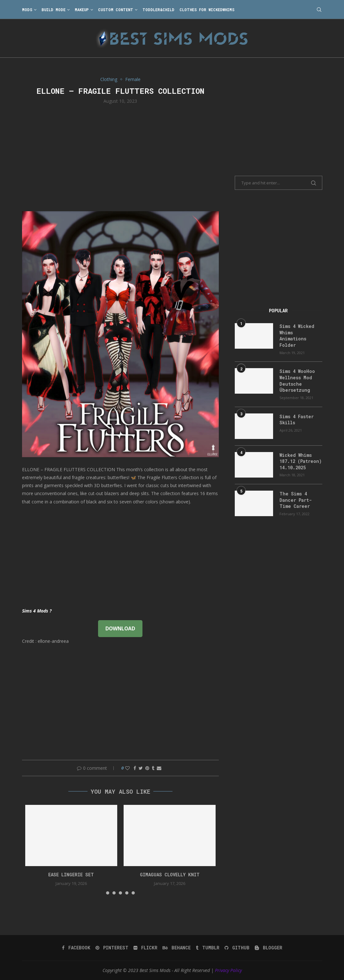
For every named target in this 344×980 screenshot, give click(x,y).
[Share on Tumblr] (153, 768)
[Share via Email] (159, 768)
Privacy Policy (228, 970)
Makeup (82, 10)
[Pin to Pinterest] (147, 768)
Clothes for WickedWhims (207, 10)
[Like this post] (127, 768)
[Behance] (177, 948)
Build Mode (54, 10)
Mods (27, 10)
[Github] (237, 948)
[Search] (319, 10)
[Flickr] (145, 948)
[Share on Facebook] (135, 768)
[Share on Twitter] (141, 768)
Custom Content (116, 10)
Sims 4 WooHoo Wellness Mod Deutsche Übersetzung (297, 381)
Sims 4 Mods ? (37, 611)
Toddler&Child (158, 10)
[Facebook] (76, 948)
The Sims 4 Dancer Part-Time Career (296, 500)
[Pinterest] (112, 948)
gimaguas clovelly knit (170, 875)
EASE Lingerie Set (71, 875)
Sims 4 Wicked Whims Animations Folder (297, 336)
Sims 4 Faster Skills (297, 420)
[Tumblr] (208, 948)
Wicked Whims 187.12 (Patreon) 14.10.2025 (301, 461)
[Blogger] (268, 948)
